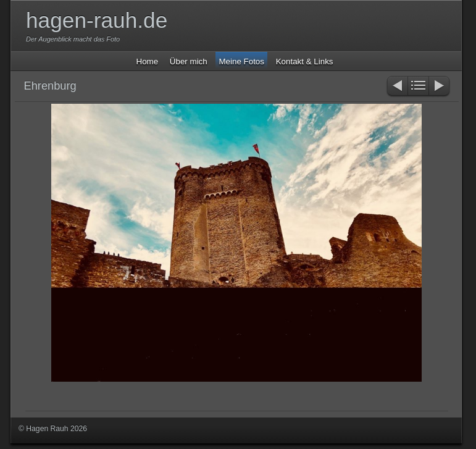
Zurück (397, 87)
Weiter (440, 87)
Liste (418, 87)
